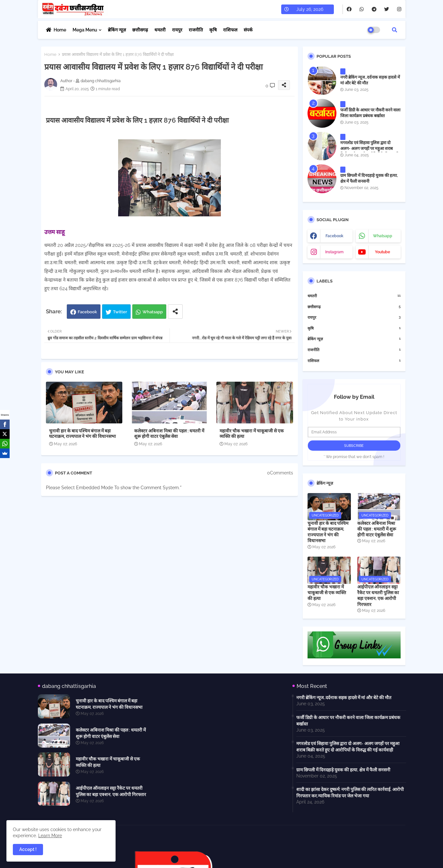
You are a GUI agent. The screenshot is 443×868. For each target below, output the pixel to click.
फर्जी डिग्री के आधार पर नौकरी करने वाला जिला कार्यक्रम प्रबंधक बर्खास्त (370, 113)
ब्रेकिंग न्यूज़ (117, 30)
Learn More (50, 836)
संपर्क (248, 30)
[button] (395, 30)
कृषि (213, 30)
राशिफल (230, 30)
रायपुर (177, 30)
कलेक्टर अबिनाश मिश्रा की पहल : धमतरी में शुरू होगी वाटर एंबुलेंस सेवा (169, 434)
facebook (334, 236)
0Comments (280, 473)
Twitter (120, 312)
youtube (382, 252)
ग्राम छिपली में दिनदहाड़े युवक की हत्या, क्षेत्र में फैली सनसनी (369, 178)
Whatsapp (153, 312)
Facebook (87, 312)
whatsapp (383, 236)
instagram (334, 252)
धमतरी (160, 30)
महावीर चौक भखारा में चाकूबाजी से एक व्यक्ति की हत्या (252, 434)
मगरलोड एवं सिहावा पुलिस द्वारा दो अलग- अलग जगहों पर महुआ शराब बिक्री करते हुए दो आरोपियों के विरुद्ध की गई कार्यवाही (370, 152)
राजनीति (196, 30)
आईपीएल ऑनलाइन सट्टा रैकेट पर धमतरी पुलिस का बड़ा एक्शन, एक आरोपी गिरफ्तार (378, 596)
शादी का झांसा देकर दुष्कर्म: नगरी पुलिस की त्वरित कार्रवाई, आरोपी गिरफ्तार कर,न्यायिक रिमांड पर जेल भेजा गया (350, 793)
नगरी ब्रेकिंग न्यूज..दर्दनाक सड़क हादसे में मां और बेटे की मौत (370, 80)
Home (60, 30)
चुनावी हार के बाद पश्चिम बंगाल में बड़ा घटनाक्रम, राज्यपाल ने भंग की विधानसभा (83, 434)
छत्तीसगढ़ (140, 30)
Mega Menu (85, 30)
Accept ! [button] (28, 849)
